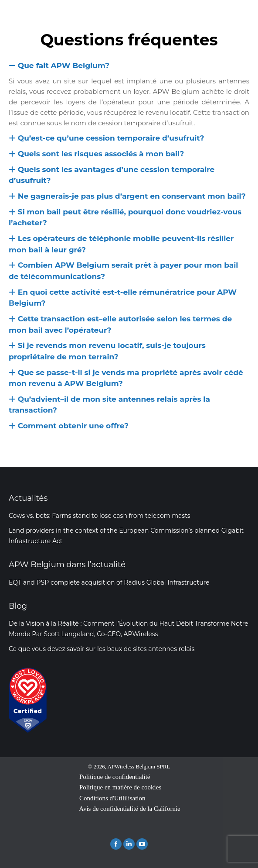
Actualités (28, 498)
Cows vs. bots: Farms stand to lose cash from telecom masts (100, 516)
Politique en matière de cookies (120, 787)
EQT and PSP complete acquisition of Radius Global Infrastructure (109, 582)
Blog (18, 606)
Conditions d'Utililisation (112, 798)
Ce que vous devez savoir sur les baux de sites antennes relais (102, 649)
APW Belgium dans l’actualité (67, 565)
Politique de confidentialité (115, 777)
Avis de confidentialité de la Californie (130, 809)
